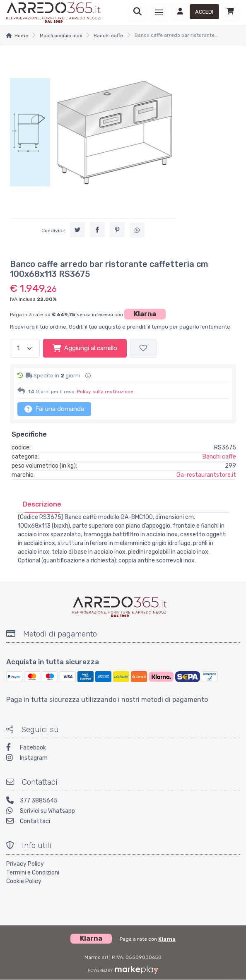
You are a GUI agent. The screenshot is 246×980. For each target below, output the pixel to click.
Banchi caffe (108, 36)
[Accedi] (195, 12)
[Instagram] (123, 759)
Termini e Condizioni (33, 873)
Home (21, 36)
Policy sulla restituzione (105, 392)
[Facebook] (123, 748)
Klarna (145, 314)
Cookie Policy (24, 881)
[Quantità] (25, 348)
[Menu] (159, 12)
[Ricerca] (137, 12)
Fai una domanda (54, 409)
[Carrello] (230, 12)
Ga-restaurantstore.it (206, 475)
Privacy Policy (25, 864)
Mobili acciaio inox (61, 36)
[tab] (42, 504)
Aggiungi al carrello (85, 348)
